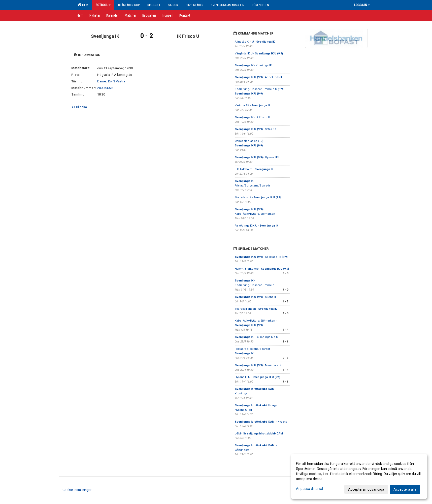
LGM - (259, 434)
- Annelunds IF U (260, 77)
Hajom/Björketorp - (262, 269)
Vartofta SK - (252, 105)
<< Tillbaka (79, 107)
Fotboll (103, 5)
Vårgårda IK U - (259, 54)
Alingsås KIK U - (255, 42)
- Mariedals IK (258, 365)
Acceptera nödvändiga (366, 489)
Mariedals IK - (258, 197)
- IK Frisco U (252, 117)
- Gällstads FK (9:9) (261, 257)
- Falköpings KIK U (256, 337)
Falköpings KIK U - (256, 226)
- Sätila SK (256, 129)
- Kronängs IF (254, 65)
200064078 (105, 88)
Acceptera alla (405, 489)
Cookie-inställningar (77, 490)
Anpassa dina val (309, 489)
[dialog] (359, 476)
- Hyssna (261, 422)
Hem (83, 5)
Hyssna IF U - (258, 377)
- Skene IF (256, 297)
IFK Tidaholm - (254, 169)
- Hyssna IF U (258, 157)
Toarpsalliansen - (256, 309)
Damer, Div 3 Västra (111, 81)
